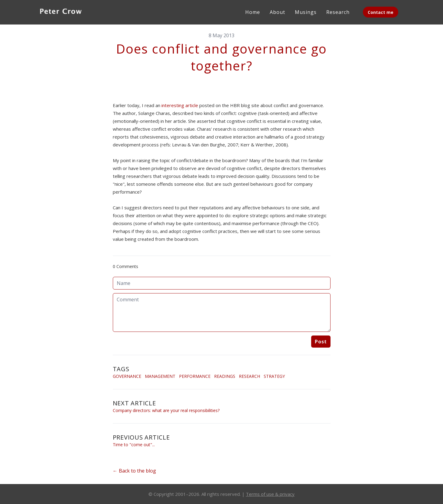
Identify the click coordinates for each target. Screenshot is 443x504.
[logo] (61, 12)
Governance (127, 376)
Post (321, 342)
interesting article (180, 105)
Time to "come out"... (134, 445)
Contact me (381, 12)
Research (249, 376)
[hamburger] (93, 11)
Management (160, 376)
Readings (225, 376)
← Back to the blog (134, 471)
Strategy (274, 376)
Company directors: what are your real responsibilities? (166, 410)
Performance (195, 376)
